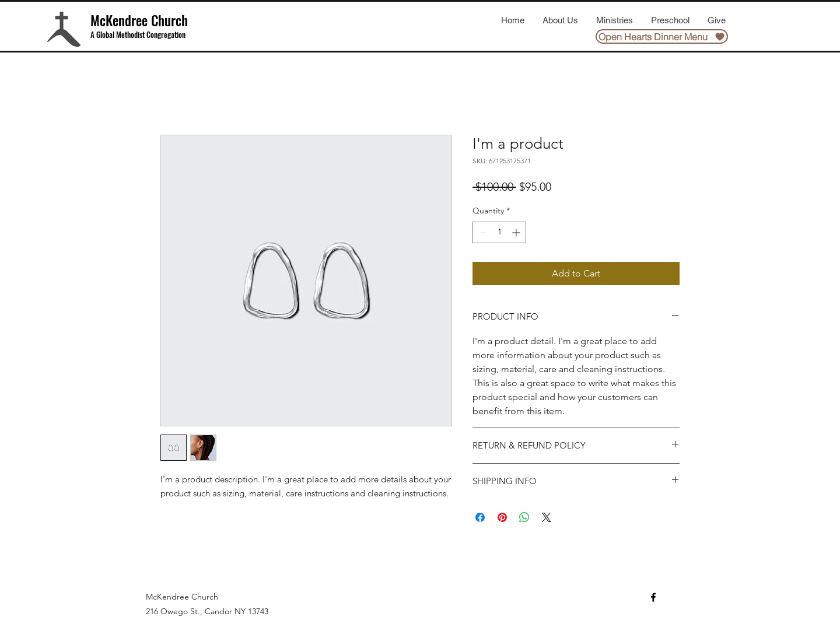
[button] (560, 20)
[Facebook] (653, 597)
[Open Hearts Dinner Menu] (662, 36)
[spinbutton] (499, 232)
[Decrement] (482, 232)
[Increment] (517, 232)
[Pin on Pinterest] (502, 517)
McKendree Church (139, 20)
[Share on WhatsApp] (524, 517)
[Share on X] (547, 517)
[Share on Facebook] (480, 517)
